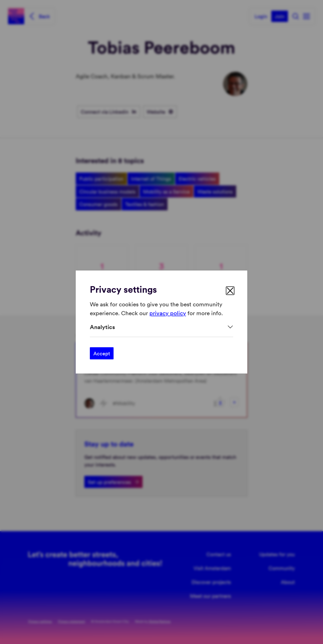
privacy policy (168, 313)
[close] (230, 291)
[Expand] (161, 327)
